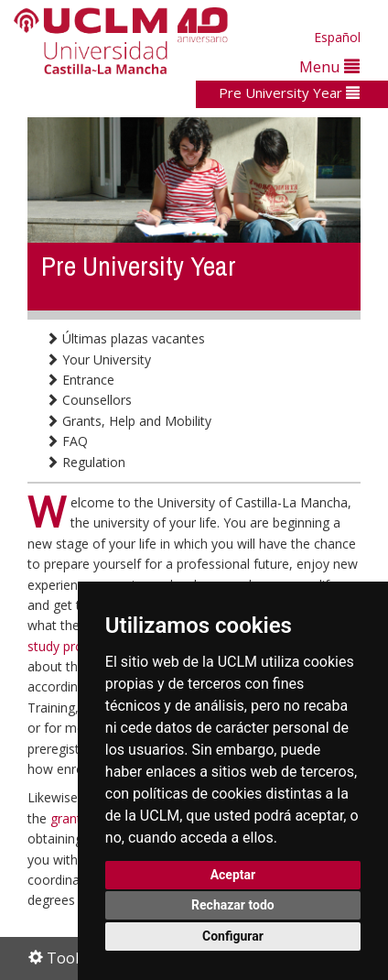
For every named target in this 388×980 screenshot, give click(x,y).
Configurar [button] (233, 936)
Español (337, 37)
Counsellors (89, 400)
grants (71, 818)
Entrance (80, 380)
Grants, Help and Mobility (129, 421)
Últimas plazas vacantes (125, 338)
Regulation (86, 462)
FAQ (67, 441)
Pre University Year (289, 93)
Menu (329, 66)
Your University (98, 359)
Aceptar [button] (233, 875)
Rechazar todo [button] (233, 905)
